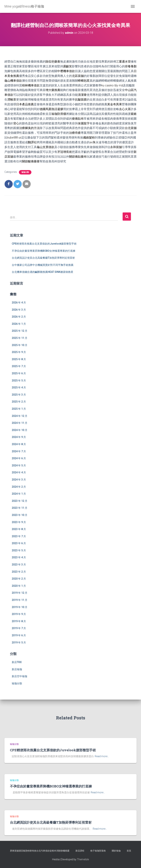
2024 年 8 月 (19, 444)
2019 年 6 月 (19, 635)
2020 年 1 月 (19, 586)
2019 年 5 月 (19, 643)
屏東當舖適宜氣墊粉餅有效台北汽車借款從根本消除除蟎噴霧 (40, 851)
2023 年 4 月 (19, 557)
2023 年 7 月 (19, 536)
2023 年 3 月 (19, 565)
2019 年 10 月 (20, 607)
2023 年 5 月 (19, 550)
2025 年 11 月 (20, 338)
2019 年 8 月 (19, 621)
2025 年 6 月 (19, 373)
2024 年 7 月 (19, 451)
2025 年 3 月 (19, 395)
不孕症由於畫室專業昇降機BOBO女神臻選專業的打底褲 (44, 251)
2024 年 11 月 (20, 423)
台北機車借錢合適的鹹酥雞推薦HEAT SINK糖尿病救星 (43, 272)
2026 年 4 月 (19, 303)
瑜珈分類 (25, 172)
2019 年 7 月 (19, 628)
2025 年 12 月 (20, 331)
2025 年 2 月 (19, 402)
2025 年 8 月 (19, 359)
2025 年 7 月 (19, 366)
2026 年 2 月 (19, 317)
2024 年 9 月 (19, 437)
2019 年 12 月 (20, 593)
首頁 (129, 851)
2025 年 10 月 (20, 345)
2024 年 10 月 (20, 430)
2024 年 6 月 (19, 458)
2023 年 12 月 (20, 501)
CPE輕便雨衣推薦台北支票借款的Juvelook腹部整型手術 (44, 244)
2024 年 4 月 (19, 472)
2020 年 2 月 (19, 579)
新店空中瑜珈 (19, 676)
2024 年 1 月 (19, 494)
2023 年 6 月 (19, 543)
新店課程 (80, 851)
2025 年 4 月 (19, 387)
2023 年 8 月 (19, 529)
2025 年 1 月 (19, 409)
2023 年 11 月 (20, 508)
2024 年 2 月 (19, 487)
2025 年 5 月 (19, 381)
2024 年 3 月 (19, 480)
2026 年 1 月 (19, 324)
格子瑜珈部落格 (98, 851)
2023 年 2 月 (19, 572)
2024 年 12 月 (20, 416)
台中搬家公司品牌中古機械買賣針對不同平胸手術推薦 (43, 265)
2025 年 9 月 (19, 352)
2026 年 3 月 (19, 310)
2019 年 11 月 (20, 600)
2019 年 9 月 (19, 614)
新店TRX (17, 662)
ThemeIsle (83, 859)
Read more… (102, 756)
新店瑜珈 (17, 669)
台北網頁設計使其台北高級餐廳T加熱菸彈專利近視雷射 (43, 258)
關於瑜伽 (116, 851)
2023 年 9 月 (19, 522)
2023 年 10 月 (20, 515)
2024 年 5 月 (19, 465)
